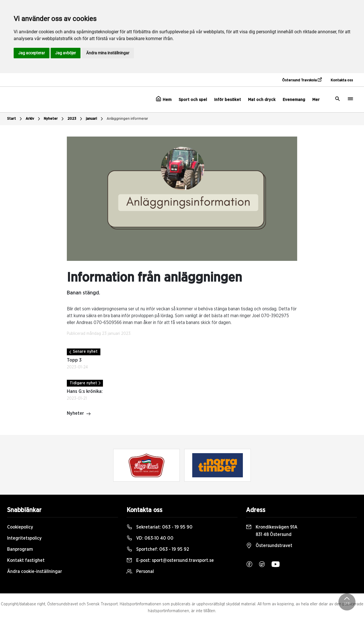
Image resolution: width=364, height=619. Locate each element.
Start (15, 119)
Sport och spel (193, 100)
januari (95, 119)
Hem (164, 99)
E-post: (170, 560)
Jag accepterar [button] (32, 53)
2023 (76, 119)
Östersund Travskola (302, 80)
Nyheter (54, 119)
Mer (316, 100)
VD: (150, 538)
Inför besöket (227, 100)
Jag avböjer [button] (66, 53)
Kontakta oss (342, 80)
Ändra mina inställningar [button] (108, 53)
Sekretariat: (160, 527)
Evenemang (294, 100)
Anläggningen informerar (127, 119)
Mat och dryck (262, 100)
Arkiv (34, 119)
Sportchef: (158, 549)
